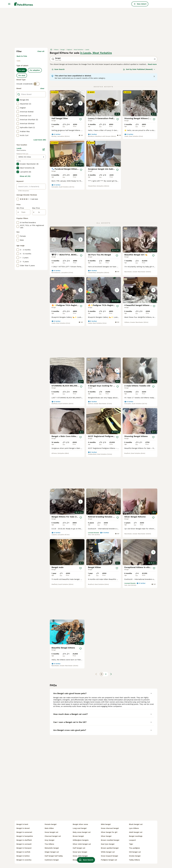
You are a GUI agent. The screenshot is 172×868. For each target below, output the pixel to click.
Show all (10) (25, 176)
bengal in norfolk (23, 852)
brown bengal (78, 836)
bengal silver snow (80, 824)
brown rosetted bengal (110, 840)
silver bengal (106, 836)
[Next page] (111, 674)
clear (42, 88)
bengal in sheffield (24, 840)
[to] (39, 212)
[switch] (37, 84)
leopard (132, 840)
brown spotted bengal (110, 848)
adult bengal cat (136, 832)
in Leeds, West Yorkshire (96, 53)
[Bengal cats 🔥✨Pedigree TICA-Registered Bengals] (67, 290)
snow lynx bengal (80, 852)
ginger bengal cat (52, 852)
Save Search (58, 69)
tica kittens (49, 844)
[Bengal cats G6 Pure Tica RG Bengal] (104, 239)
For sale (22, 70)
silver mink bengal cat (82, 844)
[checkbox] (18, 100)
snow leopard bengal (109, 856)
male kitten (49, 828)
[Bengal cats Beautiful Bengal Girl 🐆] (140, 239)
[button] (67, 103)
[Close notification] (154, 76)
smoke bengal (135, 856)
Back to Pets (22, 56)
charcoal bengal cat (53, 836)
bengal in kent (22, 824)
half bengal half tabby (54, 856)
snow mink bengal (80, 856)
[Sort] (139, 69)
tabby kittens (134, 860)
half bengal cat (79, 848)
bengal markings (136, 836)
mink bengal (106, 824)
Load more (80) (40, 140)
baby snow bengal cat (82, 832)
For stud (22, 75)
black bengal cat (136, 824)
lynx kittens (134, 828)
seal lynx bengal (108, 844)
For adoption (35, 70)
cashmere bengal (52, 860)
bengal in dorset (23, 828)
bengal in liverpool (24, 848)
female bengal (51, 824)
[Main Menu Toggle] (9, 4)
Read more (152, 64)
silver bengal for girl (109, 832)
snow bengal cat (51, 832)
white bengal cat (108, 852)
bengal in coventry (24, 860)
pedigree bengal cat (109, 860)
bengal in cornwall (24, 844)
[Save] (81, 119)
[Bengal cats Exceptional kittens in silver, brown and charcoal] (140, 552)
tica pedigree (134, 848)
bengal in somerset (24, 832)
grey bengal (49, 840)
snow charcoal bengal (110, 828)
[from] (23, 212)
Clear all (41, 51)
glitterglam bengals (81, 840)
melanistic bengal (52, 848)
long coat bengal (80, 828)
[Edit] (44, 149)
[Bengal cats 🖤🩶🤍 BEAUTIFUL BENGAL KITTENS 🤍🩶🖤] (67, 239)
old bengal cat (135, 852)
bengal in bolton (23, 856)
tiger (131, 844)
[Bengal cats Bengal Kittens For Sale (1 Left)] (67, 502)
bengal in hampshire (25, 836)
